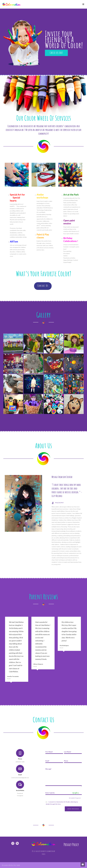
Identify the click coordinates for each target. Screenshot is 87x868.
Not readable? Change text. (75, 798)
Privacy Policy (71, 844)
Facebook (20, 793)
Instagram (20, 796)
